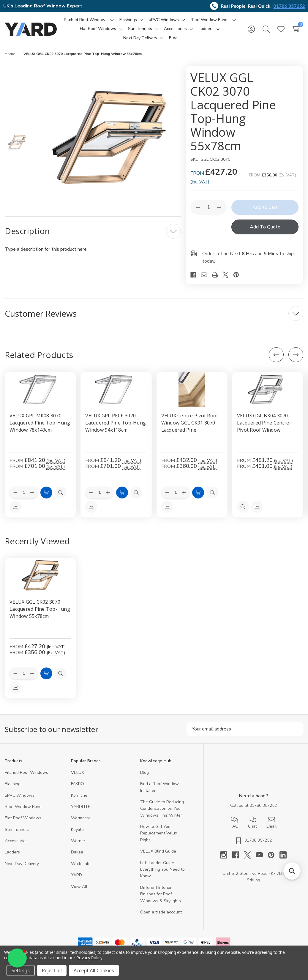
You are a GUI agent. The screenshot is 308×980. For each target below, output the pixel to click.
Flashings (14, 784)
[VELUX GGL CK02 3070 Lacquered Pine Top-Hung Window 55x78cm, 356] (40, 576)
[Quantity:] (24, 673)
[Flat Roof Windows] (98, 29)
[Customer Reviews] (154, 313)
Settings (21, 970)
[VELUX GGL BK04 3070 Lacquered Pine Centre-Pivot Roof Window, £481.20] (268, 389)
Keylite (77, 830)
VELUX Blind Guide (158, 851)
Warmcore (81, 818)
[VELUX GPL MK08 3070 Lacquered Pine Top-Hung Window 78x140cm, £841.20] (40, 389)
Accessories (16, 841)
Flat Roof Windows (23, 818)
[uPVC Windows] (164, 20)
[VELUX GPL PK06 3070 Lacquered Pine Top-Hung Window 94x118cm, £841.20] (116, 389)
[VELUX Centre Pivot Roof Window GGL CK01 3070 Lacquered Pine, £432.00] (192, 389)
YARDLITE (81, 807)
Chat (252, 823)
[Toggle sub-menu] (111, 20)
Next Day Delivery (22, 864)
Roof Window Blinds (24, 807)
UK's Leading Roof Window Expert (43, 6)
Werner (78, 841)
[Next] (296, 355)
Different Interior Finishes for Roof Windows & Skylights (161, 894)
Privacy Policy (89, 958)
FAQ (234, 823)
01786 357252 (289, 6)
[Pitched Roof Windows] (86, 20)
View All (79, 887)
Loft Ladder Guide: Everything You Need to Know (162, 869)
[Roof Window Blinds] (210, 20)
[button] (17, 958)
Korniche (79, 795)
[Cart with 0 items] (296, 29)
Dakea (77, 852)
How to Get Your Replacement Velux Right (159, 833)
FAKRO (78, 784)
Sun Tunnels (17, 830)
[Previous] (276, 355)
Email (271, 823)
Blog (144, 773)
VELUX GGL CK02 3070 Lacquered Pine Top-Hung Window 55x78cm (40, 609)
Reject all (52, 970)
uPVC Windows (20, 795)
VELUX (78, 773)
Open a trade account (161, 912)
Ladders (12, 852)
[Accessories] (175, 29)
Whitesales (82, 864)
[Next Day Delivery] (140, 38)
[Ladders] (206, 29)
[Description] (93, 231)
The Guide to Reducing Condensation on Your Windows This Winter (162, 809)
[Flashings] (128, 20)
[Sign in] (251, 29)
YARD (76, 875)
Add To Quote (265, 227)
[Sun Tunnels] (140, 29)
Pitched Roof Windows (26, 773)
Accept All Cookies (94, 970)
